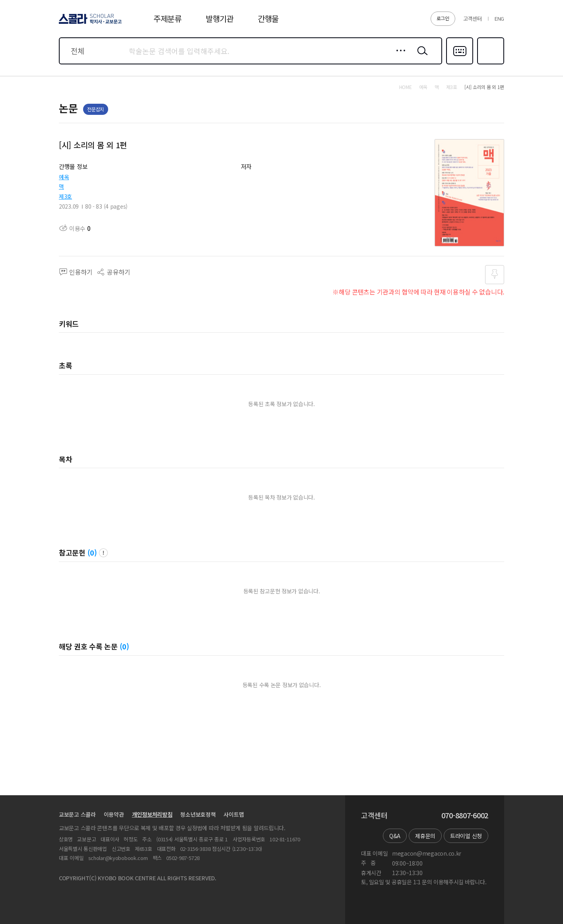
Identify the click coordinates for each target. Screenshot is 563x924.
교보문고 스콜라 (77, 814)
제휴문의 (425, 836)
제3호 (65, 196)
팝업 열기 (103, 553)
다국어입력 (460, 64)
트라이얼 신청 (466, 836)
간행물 (268, 18)
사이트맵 (234, 814)
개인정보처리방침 (152, 814)
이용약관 (114, 814)
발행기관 (220, 18)
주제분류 (168, 18)
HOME (406, 87)
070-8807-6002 (465, 816)
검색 (421, 57)
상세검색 (399, 57)
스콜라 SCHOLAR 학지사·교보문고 (89, 23)
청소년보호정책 (198, 814)
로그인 (443, 18)
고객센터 (473, 18)
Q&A (395, 836)
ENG (499, 18)
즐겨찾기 (490, 64)
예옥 (64, 177)
